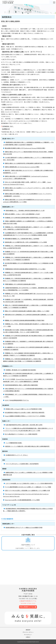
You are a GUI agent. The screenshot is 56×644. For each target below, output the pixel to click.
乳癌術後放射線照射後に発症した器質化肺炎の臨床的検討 (21, 385)
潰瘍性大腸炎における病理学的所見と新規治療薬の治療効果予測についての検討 (28, 163)
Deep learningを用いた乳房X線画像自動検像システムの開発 (22, 500)
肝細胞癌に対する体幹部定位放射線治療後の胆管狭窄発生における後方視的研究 (28, 218)
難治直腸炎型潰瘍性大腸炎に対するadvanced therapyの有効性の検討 (25, 148)
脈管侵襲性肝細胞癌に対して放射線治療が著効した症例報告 (22, 239)
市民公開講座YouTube (28, 607)
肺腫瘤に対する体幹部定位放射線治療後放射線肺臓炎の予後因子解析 (25, 320)
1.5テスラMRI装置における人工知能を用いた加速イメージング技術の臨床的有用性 (29, 483)
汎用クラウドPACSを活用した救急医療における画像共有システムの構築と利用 (27, 490)
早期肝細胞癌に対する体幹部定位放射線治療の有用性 (20, 284)
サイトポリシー (28, 635)
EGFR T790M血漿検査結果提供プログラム (17, 400)
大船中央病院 (28, 590)
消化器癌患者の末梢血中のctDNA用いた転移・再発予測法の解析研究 (25, 412)
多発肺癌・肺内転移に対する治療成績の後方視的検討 (21, 370)
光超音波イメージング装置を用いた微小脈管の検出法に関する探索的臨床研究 (27, 446)
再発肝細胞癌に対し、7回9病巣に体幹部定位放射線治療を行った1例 (25, 210)
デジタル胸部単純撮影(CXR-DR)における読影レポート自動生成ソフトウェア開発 (28, 487)
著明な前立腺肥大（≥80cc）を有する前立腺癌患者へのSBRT (23, 214)
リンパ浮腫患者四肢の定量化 (14, 443)
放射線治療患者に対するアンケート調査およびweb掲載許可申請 (24, 527)
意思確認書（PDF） (8, 126)
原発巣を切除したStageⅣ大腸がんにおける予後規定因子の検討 (24, 409)
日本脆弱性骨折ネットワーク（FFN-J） (17, 455)
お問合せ (28, 637)
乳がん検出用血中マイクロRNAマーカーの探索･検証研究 (21, 434)
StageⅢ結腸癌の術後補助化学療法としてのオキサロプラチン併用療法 (25, 416)
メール (39, 132)
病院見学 (28, 630)
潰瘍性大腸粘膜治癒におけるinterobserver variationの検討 (22, 167)
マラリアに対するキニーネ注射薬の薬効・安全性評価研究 (22, 464)
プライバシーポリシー (28, 632)
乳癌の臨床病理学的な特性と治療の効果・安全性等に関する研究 (24, 425)
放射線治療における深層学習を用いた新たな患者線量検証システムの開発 (26, 242)
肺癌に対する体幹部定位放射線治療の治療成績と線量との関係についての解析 (27, 311)
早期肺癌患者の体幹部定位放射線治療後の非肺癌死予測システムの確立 (25, 269)
